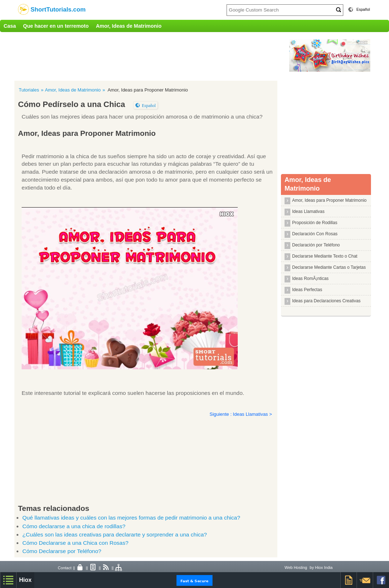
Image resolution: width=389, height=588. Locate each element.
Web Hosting (296, 567)
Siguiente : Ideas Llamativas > (241, 414)
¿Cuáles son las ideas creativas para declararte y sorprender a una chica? (115, 534)
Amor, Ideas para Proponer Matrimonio (329, 200)
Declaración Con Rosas (315, 234)
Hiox (25, 580)
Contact (65, 568)
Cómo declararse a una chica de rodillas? (74, 526)
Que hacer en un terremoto (56, 26)
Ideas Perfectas (307, 290)
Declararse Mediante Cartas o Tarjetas (329, 267)
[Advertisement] (149, 55)
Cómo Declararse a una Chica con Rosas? (75, 543)
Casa (10, 26)
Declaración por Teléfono (316, 245)
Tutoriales (29, 90)
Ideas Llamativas (308, 211)
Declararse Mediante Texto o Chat (325, 256)
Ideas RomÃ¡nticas (310, 279)
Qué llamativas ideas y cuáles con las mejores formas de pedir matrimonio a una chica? (131, 518)
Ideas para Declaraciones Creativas (326, 301)
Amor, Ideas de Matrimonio (129, 26)
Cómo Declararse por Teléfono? (62, 551)
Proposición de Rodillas (315, 223)
